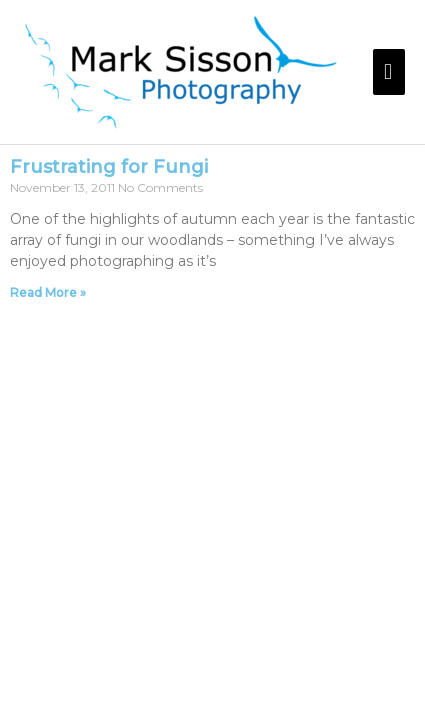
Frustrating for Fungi (109, 167)
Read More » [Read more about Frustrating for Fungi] (48, 292)
